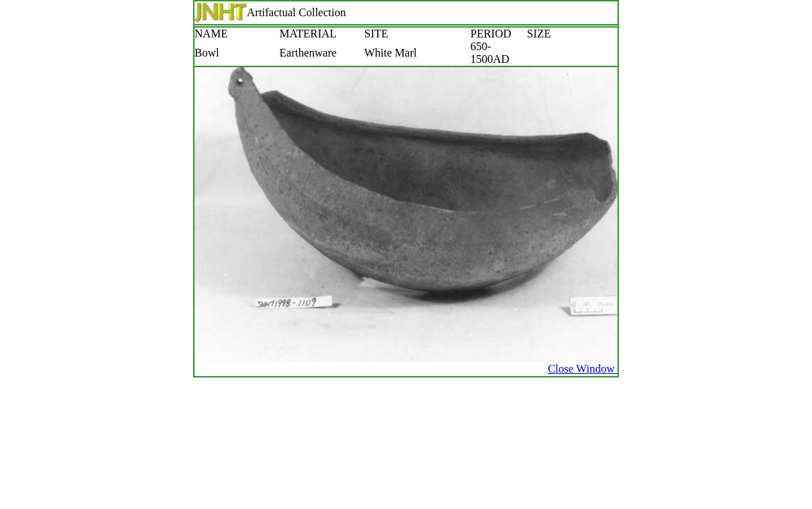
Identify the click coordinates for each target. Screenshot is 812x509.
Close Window (582, 369)
